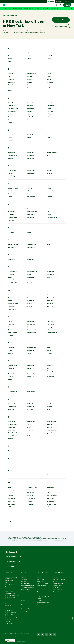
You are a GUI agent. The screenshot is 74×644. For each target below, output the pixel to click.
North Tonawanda (52, 333)
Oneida (10, 350)
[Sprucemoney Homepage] (67, 1)
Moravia (30, 306)
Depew (29, 137)
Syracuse (11, 439)
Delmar (10, 137)
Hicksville (11, 212)
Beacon (10, 79)
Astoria (10, 59)
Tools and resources (40, 5)
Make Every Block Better (59, 579)
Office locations (41, 601)
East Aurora (31, 153)
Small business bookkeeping (9, 615)
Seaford (30, 424)
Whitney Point (51, 504)
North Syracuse (32, 333)
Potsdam (11, 377)
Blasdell (30, 82)
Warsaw (10, 490)
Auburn (49, 59)
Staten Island (12, 436)
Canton (30, 103)
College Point (31, 117)
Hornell (49, 212)
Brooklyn (49, 88)
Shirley (29, 427)
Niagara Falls (31, 330)
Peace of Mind (9, 591)
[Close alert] (72, 9)
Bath (10, 76)
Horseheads (12, 214)
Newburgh (50, 327)
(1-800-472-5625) (34, 537)
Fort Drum (50, 173)
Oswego (30, 353)
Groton (49, 197)
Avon (10, 61)
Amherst (30, 56)
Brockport (11, 88)
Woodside (11, 510)
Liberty (10, 277)
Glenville (30, 191)
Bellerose (30, 79)
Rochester (11, 409)
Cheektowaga (12, 111)
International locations (43, 603)
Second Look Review (11, 589)
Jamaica (49, 244)
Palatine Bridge (13, 365)
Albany (49, 53)
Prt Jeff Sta (50, 377)
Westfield (30, 501)
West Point (31, 498)
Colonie (49, 117)
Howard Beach (32, 214)
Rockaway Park (32, 409)
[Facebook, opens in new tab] (43, 635)
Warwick (30, 490)
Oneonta (30, 350)
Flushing (11, 173)
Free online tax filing (11, 585)
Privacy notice (25, 607)
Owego (49, 353)
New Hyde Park (51, 321)
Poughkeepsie (31, 377)
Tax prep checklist (26, 583)
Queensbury (31, 392)
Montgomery (50, 303)
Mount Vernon (12, 309)
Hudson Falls (12, 217)
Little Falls (50, 277)
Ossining (11, 353)
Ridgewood (31, 407)
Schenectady (12, 424)
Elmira (48, 155)
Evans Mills (31, 158)
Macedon (11, 295)
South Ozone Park (13, 433)
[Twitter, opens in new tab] (39, 635)
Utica (10, 463)
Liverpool (11, 280)
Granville (49, 194)
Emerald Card (41, 579)
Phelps (29, 371)
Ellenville (30, 155)
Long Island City (13, 283)
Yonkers (10, 522)
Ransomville (12, 404)
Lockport (30, 280)
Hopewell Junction (33, 212)
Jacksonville (31, 244)
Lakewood (50, 271)
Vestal (29, 475)
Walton (10, 487)
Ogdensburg (31, 348)
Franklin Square (13, 176)
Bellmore (49, 79)
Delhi (48, 135)
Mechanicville (51, 298)
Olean (48, 348)
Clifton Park (50, 114)
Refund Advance (41, 585)
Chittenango (50, 111)
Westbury (11, 501)
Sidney (49, 427)
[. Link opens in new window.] (10, 641)
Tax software (9, 587)
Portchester (50, 374)
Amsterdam (50, 56)
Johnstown (31, 247)
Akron (29, 53)
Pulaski (10, 380)
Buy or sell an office (58, 583)
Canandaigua (12, 103)
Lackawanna (12, 271)
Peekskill (30, 368)
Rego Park (50, 404)
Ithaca (29, 232)
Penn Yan (11, 371)
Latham (10, 274)
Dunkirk (10, 140)
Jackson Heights (13, 244)
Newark (30, 327)
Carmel (49, 103)
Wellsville (30, 496)
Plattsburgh (50, 371)
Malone (30, 295)
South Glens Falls (52, 430)
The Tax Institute (57, 592)
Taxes (9, 5)
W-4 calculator (25, 594)
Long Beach (50, 280)
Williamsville (12, 507)
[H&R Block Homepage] (51, 1)
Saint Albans (12, 422)
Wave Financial (9, 623)
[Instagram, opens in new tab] (47, 635)
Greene (10, 197)
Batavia (49, 74)
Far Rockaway (12, 170)
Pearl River (11, 368)
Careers (55, 581)
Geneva (49, 188)
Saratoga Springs (52, 422)
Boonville (11, 85)
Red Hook (30, 404)
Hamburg (11, 209)
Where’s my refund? (26, 592)
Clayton (30, 114)
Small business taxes (11, 612)
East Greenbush (51, 153)
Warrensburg (50, 487)
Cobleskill (11, 117)
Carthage (11, 106)
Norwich (11, 335)
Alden (10, 56)
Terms (23, 605)
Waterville (11, 493)
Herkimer (49, 209)
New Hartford (31, 321)
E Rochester (12, 153)
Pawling (49, 365)
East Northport (12, 155)
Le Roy (29, 274)
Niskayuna (50, 330)
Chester (30, 111)
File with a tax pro (10, 583)
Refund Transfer (41, 581)
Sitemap (39, 605)
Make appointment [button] (61, 27)
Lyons (48, 283)
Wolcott (49, 507)
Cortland (11, 123)
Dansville (11, 135)
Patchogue (31, 365)
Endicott (11, 158)
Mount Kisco (50, 306)
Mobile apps (24, 579)
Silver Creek (12, 430)
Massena (30, 298)
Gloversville (50, 191)
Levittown (50, 274)
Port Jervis (11, 374)
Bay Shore (30, 76)
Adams (10, 53)
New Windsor (50, 324)
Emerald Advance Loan (43, 583)
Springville (50, 433)
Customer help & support (44, 596)
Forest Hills (31, 173)
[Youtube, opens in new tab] (50, 635)
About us (55, 577)
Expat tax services (10, 597)
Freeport (30, 176)
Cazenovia (50, 106)
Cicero (10, 114)
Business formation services (10, 621)
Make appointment (53, 9)
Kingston (30, 259)
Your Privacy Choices (21, 641)
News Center (56, 588)
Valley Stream (12, 475)
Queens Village (13, 392)
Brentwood (31, 85)
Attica (29, 59)
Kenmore (11, 259)
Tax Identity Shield (10, 593)
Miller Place (50, 301)
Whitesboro (31, 504)
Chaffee (49, 108)
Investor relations (57, 590)
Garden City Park (13, 188)
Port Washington (32, 374)
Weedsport (11, 496)
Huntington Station (52, 217)
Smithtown (31, 430)
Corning (30, 120)
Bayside (49, 76)
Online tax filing (9, 581)
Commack (11, 120)
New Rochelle (31, 324)
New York (11, 327)
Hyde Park (11, 220)
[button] (67, 5)
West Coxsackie (51, 496)
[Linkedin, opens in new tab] (54, 635)
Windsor (30, 507)
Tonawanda (31, 451)
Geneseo (30, 188)
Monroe (30, 303)
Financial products (18, 5)
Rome (48, 409)
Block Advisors (9, 610)
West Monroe (12, 498)
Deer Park (30, 135)
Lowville (30, 283)
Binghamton (12, 82)
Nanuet (10, 321)
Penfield (49, 368)
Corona (49, 120)
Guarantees (56, 594)
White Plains (50, 501)
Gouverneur (12, 194)
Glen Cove (11, 191)
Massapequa (12, 298)
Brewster (49, 85)
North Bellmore (13, 333)
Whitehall (11, 504)
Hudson (49, 214)
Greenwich (31, 197)
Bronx (29, 88)
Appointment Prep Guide (28, 585)
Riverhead (50, 407)
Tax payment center (26, 590)
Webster (49, 493)
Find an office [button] (61, 20)
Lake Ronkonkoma (33, 271)
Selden (49, 424)
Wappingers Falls (32, 487)
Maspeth (49, 295)
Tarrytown (11, 451)
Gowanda (30, 194)
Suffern (30, 436)
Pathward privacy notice (27, 611)
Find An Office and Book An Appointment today (22, 539)
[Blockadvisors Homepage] (59, 1)
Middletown (31, 301)
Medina (10, 301)
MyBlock (23, 577)
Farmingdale (31, 170)
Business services (29, 5)
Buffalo (10, 91)
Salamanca (31, 422)
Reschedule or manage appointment (11, 578)
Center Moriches (13, 108)
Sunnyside (50, 436)
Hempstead (31, 209)
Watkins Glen (31, 493)
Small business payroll (11, 618)
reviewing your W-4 (14, 540)
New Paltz (11, 324)
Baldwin (11, 74)
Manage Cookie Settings (28, 609)
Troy (48, 451)
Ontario (49, 350)
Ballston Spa (31, 74)
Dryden (49, 137)
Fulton (48, 176)
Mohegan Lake (12, 303)
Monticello (11, 306)
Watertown (50, 490)
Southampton (31, 433)
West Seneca (50, 498)
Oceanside (11, 348)
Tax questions (41, 598)
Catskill (30, 106)
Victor (48, 475)
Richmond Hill (12, 407)
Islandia (10, 232)
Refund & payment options (28, 588)
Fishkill (49, 170)
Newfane (11, 330)
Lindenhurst (31, 277)
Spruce (39, 577)
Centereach (31, 108)
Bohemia (49, 82)
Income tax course (58, 585)
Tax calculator (25, 581)
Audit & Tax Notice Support (12, 595)
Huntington (31, 217)
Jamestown (11, 247)
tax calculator (60, 539)
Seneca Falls (12, 427)
